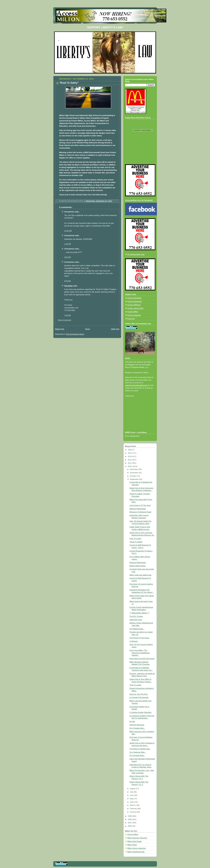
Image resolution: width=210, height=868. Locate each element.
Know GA (131, 319)
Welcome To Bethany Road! (140, 512)
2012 (130, 460)
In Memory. (134, 641)
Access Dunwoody (135, 301)
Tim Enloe (69, 286)
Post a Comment (65, 320)
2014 (130, 453)
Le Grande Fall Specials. (139, 697)
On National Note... (137, 629)
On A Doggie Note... (137, 728)
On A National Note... (138, 752)
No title (132, 722)
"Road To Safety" (136, 542)
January (133, 812)
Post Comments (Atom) (75, 334)
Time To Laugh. (135, 539)
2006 (130, 826)
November (134, 473)
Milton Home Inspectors (137, 848)
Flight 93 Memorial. (137, 725)
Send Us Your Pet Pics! (139, 694)
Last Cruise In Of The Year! (140, 505)
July (132, 792)
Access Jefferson (134, 305)
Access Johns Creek (135, 308)
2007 (130, 823)
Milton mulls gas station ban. (141, 575)
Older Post (115, 329)
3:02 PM (68, 257)
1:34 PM (68, 244)
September (134, 479)
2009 (130, 816)
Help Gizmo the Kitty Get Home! (142, 659)
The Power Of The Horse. (139, 638)
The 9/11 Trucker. (136, 616)
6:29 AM (68, 281)
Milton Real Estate (134, 841)
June (132, 795)
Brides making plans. (138, 566)
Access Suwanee (134, 315)
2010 (130, 466)
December (134, 469)
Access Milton (133, 312)
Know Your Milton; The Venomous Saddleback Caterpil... (140, 653)
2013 (130, 457)
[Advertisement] (138, 418)
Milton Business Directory (137, 838)
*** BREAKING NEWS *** (139, 613)
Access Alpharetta (134, 298)
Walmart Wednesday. (138, 509)
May (132, 799)
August (133, 789)
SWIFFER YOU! (136, 620)
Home (88, 329)
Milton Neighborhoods (136, 852)
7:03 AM (68, 315)
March (133, 805)
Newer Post (60, 329)
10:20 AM (68, 231)
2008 (130, 819)
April (132, 802)
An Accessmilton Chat (136, 254)
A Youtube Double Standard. (141, 712)
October (133, 476)
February (134, 809)
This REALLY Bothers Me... (140, 749)
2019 (130, 450)
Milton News (132, 845)
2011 (130, 463)
